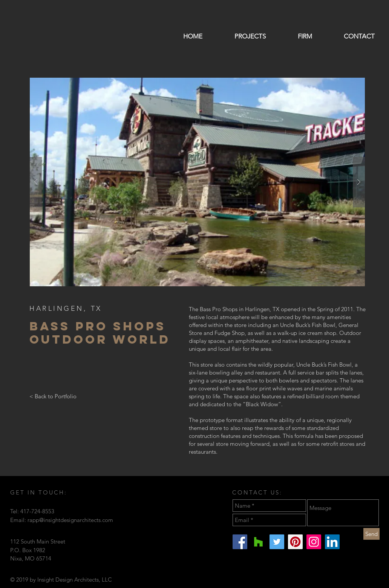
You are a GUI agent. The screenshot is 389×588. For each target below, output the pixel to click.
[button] (197, 182)
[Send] (371, 534)
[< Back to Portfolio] (53, 396)
